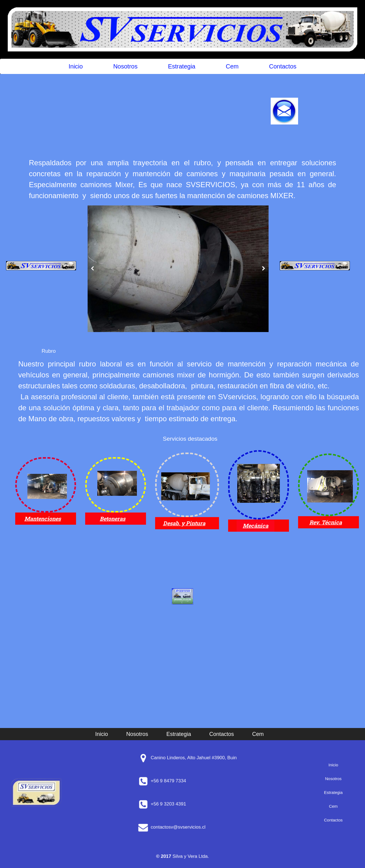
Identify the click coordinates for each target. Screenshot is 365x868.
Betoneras (113, 519)
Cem (232, 66)
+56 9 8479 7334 (184, 781)
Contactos (283, 66)
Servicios (174, 439)
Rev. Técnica (326, 522)
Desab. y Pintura (184, 523)
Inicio (76, 66)
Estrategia (182, 66)
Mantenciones (43, 519)
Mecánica (255, 526)
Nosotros (125, 66)
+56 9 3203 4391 (184, 804)
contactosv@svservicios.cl (186, 827)
